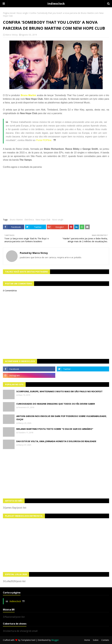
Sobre (96, 640)
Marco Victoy (11, 35)
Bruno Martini (28, 95)
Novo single (22, 13)
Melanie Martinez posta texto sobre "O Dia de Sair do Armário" (55, 429)
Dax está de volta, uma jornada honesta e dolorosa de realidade (56, 441)
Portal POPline (44, 140)
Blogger (55, 640)
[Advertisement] (56, 474)
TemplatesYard (28, 640)
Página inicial (9, 13)
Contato (105, 640)
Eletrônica (29, 220)
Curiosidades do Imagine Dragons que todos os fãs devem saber (56, 404)
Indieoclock (56, 4)
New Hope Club (43, 220)
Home (87, 640)
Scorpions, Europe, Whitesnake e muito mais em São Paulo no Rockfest (59, 391)
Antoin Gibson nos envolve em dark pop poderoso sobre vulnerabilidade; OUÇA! (61, 418)
